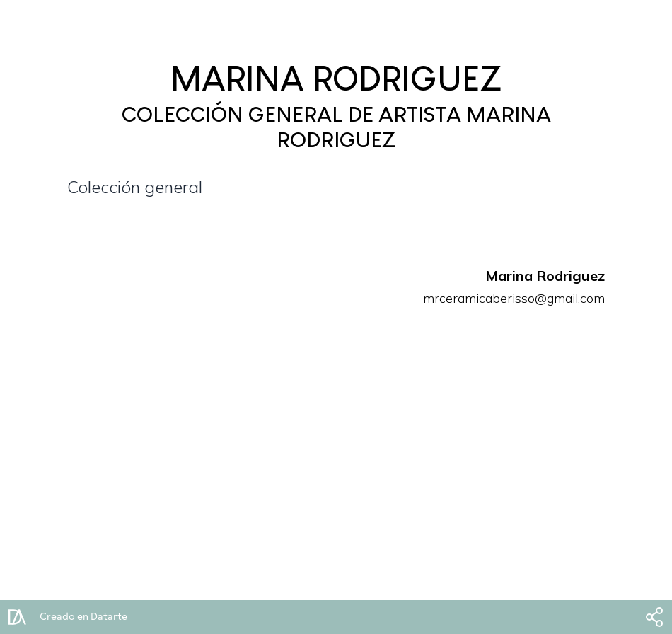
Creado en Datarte (83, 617)
